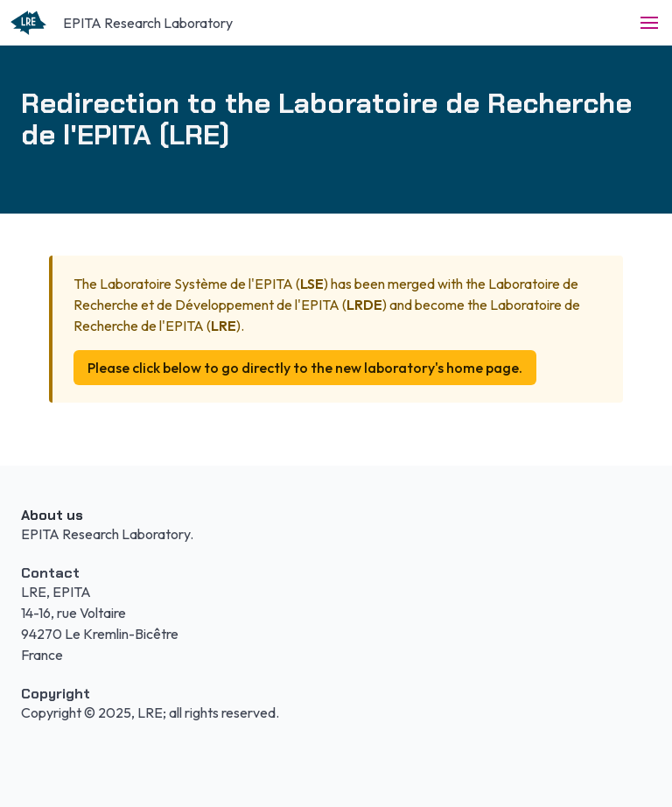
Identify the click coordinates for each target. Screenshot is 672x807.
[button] (649, 23)
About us (52, 515)
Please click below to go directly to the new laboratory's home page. (305, 368)
